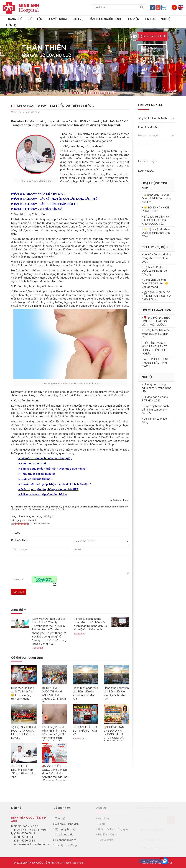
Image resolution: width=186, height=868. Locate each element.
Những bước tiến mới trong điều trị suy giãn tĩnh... (155, 334)
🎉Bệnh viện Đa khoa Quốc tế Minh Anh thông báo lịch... (156, 198)
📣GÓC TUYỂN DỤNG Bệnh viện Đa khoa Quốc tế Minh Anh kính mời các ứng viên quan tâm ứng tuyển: (55, 775)
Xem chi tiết (30, 65)
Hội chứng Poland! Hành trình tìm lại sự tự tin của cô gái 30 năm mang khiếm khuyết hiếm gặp (54, 734)
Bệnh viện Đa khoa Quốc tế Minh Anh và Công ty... (154, 271)
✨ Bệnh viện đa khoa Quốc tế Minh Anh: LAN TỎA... (156, 233)
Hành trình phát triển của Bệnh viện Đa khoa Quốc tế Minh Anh (85, 693)
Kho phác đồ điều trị (150, 127)
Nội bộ (166, 19)
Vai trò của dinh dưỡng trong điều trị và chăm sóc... (156, 258)
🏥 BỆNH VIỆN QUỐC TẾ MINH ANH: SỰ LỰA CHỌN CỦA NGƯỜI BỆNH (54, 695)
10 (113, 93)
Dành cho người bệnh (105, 19)
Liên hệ (11, 25)
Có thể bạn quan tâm (27, 658)
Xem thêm (19, 610)
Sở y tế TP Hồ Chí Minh (156, 118)
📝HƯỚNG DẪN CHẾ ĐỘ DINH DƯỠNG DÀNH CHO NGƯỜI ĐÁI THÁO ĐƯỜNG (114, 734)
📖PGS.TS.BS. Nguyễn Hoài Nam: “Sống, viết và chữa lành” (23, 772)
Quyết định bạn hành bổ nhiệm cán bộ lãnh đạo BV (155, 410)
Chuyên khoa (57, 19)
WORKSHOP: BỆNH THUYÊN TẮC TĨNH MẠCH (155, 363)
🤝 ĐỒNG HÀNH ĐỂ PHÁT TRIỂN (155, 209)
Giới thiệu (35, 19)
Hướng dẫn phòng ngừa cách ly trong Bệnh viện (156, 388)
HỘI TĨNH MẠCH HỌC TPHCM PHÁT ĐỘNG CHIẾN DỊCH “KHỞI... (155, 348)
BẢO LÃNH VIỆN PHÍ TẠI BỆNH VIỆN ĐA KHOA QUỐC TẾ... (156, 220)
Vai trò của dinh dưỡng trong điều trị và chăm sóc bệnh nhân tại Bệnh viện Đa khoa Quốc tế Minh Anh (90, 624)
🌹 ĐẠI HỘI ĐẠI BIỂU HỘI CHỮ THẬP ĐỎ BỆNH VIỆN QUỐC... (156, 321)
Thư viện (133, 19)
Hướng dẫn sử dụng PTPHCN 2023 (155, 399)
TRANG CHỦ (14, 19)
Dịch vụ (78, 19)
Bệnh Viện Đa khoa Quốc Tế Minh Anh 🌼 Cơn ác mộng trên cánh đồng (23, 693)
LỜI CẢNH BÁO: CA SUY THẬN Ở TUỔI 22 (85, 731)
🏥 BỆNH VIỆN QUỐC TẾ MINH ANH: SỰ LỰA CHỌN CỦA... (156, 296)
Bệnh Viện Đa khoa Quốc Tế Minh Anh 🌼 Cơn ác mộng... (155, 283)
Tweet (17, 533)
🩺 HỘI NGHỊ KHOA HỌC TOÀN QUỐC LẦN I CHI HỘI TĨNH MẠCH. (24, 732)
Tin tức (150, 19)
